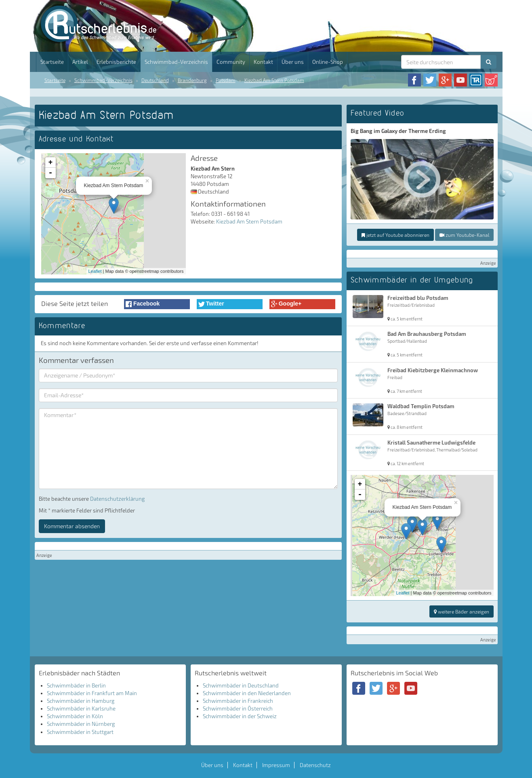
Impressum (276, 765)
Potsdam (226, 80)
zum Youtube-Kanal (464, 235)
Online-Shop (328, 62)
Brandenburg (192, 80)
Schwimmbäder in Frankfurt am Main (92, 693)
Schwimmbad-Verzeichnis (176, 62)
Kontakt (263, 62)
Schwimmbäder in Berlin (76, 685)
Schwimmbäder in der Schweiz (240, 716)
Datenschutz (315, 765)
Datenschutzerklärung (117, 499)
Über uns (293, 62)
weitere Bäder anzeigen (462, 611)
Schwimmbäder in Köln (75, 716)
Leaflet (95, 271)
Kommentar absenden (72, 526)
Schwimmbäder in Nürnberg (81, 724)
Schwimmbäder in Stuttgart (80, 732)
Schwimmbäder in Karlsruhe (81, 708)
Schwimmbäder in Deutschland (241, 685)
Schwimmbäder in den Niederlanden (247, 693)
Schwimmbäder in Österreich (238, 708)
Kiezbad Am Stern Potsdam (274, 80)
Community (231, 62)
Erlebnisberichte (116, 62)
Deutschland (155, 80)
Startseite (52, 62)
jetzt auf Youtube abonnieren (395, 235)
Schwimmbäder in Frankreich (238, 701)
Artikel (80, 62)
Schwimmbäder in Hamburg (81, 701)
